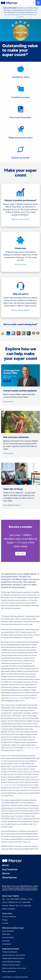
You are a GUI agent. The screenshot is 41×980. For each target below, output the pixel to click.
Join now (20, 554)
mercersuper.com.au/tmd (9, 785)
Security (5, 923)
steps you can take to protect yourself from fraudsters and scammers (21, 14)
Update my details (20, 158)
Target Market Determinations (13, 958)
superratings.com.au (15, 698)
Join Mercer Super (21, 77)
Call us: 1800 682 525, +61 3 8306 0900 (16, 902)
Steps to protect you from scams (14, 968)
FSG (22, 750)
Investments (7, 944)
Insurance (6, 941)
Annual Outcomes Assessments (14, 955)
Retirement (6, 934)
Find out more (20, 264)
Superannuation (8, 931)
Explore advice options (20, 310)
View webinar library (12, 505)
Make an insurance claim (21, 138)
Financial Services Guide (11, 965)
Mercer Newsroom (9, 971)
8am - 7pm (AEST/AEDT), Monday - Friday (17, 899)
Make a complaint (9, 909)
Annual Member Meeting (11, 962)
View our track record (20, 219)
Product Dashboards (10, 952)
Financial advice (8, 937)
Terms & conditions (9, 917)
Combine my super (21, 97)
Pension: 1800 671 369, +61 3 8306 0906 (17, 906)
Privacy (5, 920)
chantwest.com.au (31, 748)
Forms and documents (20, 117)
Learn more (8, 402)
